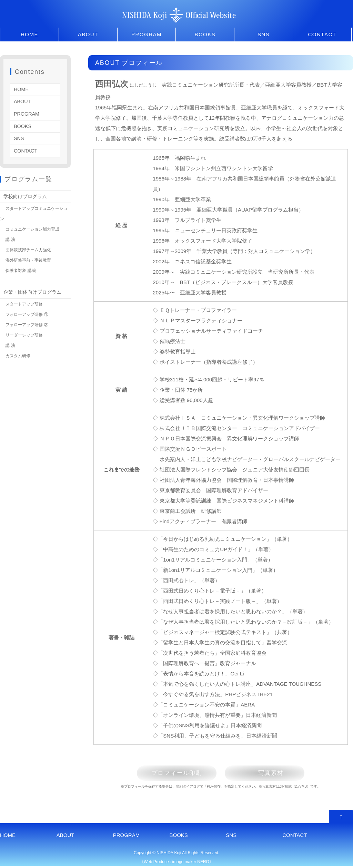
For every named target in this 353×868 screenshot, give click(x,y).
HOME (29, 34)
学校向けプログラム (27, 195)
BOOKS (205, 34)
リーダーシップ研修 (26, 333)
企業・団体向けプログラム (34, 290)
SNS (264, 34)
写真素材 (276, 774)
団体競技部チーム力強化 (30, 248)
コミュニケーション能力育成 (35, 228)
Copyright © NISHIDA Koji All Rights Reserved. (176, 855)
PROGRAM (147, 34)
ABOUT (88, 34)
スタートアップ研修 (26, 302)
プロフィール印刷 (172, 774)
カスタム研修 (19, 354)
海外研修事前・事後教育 (30, 259)
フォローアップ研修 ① (28, 313)
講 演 (11, 238)
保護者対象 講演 (22, 269)
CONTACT (322, 34)
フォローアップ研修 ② (28, 323)
